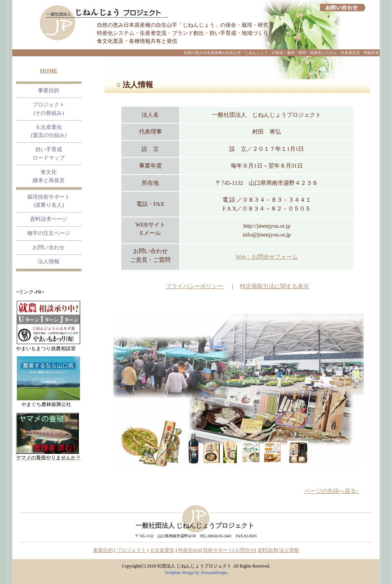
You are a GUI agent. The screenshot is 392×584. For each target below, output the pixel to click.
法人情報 (49, 261)
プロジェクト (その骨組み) (49, 109)
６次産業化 (162, 550)
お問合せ (245, 550)
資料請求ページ (49, 219)
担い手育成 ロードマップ (49, 153)
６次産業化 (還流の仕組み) (49, 131)
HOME (49, 71)
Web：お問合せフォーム (267, 257)
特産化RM (189, 550)
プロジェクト (131, 550)
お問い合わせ (49, 247)
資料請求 (267, 550)
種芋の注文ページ (49, 233)
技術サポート (218, 550)
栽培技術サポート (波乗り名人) (49, 201)
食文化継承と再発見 (49, 176)
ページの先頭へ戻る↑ (332, 491)
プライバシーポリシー (194, 286)
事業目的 (49, 90)
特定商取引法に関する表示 (274, 286)
